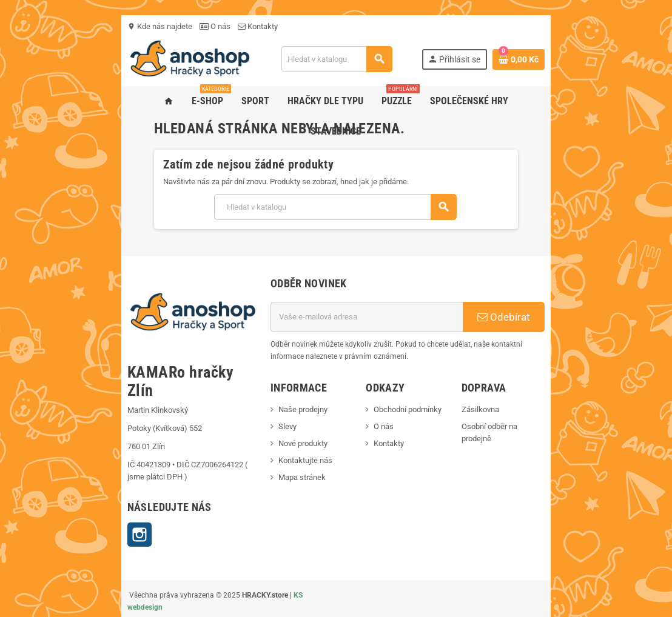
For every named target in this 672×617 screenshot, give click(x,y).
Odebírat (564, 319)
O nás (139, 26)
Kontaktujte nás (280, 462)
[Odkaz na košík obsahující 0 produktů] (595, 60)
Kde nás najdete (83, 26)
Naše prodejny (277, 411)
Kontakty (181, 26)
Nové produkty (277, 445)
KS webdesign (240, 572)
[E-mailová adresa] (377, 319)
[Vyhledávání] (338, 60)
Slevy (262, 428)
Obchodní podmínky (416, 411)
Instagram (63, 511)
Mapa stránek (277, 479)
